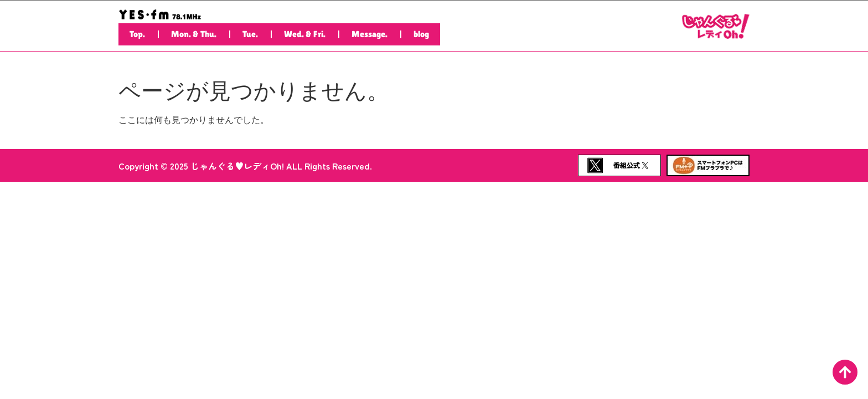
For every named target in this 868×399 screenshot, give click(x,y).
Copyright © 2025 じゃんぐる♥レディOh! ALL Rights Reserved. (245, 166)
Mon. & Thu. (194, 34)
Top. (137, 34)
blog (421, 34)
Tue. (250, 34)
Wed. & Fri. (305, 34)
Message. (370, 34)
